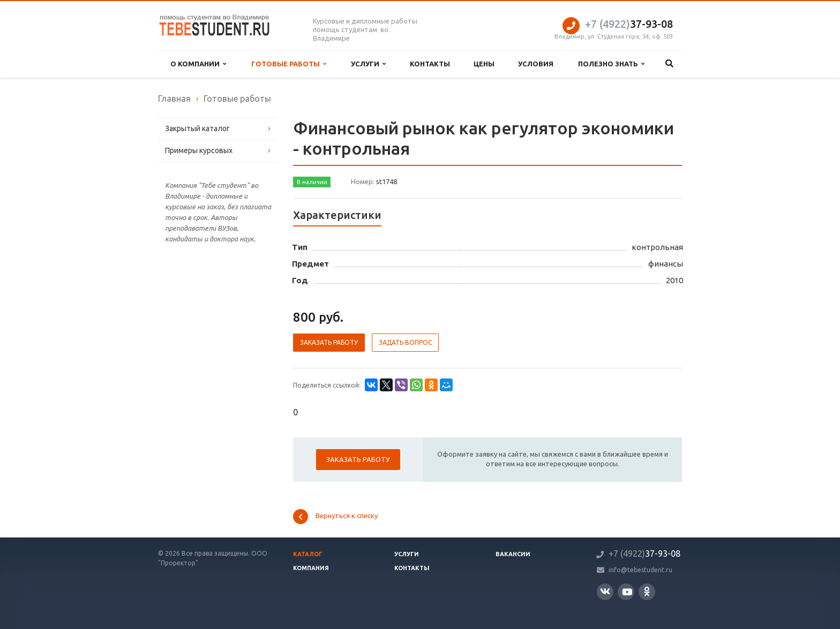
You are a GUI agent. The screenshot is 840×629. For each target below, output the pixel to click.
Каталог (308, 554)
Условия (536, 64)
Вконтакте (605, 591)
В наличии (312, 182)
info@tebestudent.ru (640, 570)
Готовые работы (289, 64)
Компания (311, 568)
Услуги (368, 64)
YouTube (627, 592)
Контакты (430, 64)
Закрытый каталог (197, 128)
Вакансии (513, 554)
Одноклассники (647, 591)
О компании (198, 64)
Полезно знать (611, 64)
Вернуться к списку (335, 517)
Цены (484, 64)
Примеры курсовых (199, 150)
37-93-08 (629, 24)
